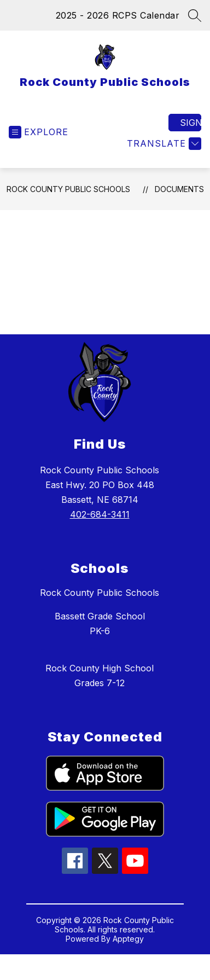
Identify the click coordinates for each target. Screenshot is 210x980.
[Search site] (195, 15)
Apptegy (128, 939)
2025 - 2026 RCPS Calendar (118, 15)
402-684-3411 (100, 514)
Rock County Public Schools (68, 189)
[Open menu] (39, 132)
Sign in (191, 123)
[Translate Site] (163, 144)
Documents (179, 189)
